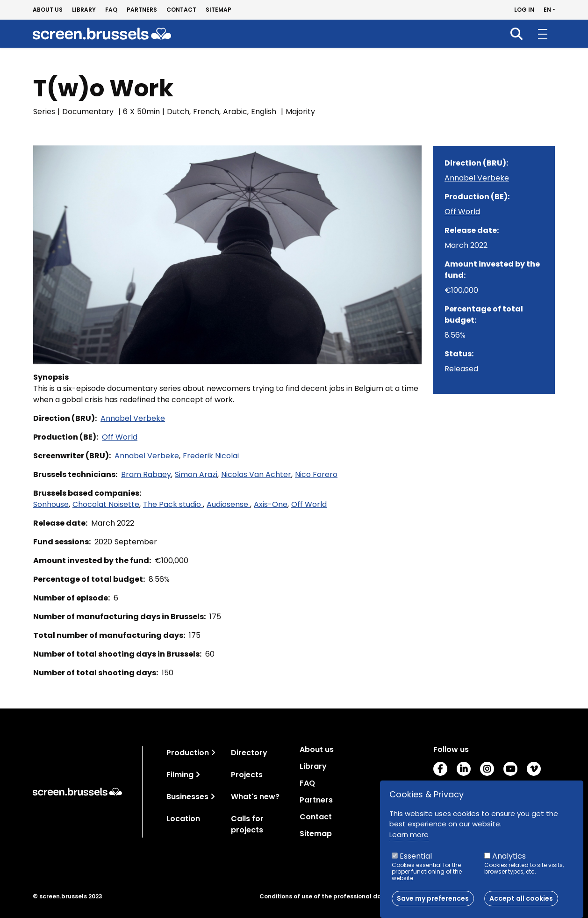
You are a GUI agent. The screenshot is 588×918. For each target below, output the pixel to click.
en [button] (547, 10)
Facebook (440, 769)
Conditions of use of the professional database (332, 896)
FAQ (111, 10)
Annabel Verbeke (133, 418)
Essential (416, 861)
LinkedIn (464, 769)
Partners (142, 10)
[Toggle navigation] (213, 753)
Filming (180, 775)
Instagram (487, 769)
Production (188, 753)
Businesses (187, 797)
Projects (247, 775)
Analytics (509, 861)
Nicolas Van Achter (256, 474)
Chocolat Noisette (106, 504)
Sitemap (219, 10)
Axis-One (271, 504)
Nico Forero (316, 474)
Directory (249, 753)
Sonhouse (51, 504)
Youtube (510, 769)
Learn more (409, 839)
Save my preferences (433, 903)
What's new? (255, 797)
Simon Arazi (196, 474)
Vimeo (534, 769)
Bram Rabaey (146, 474)
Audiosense (228, 504)
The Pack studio (173, 504)
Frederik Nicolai (211, 456)
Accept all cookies (521, 903)
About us (48, 10)
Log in (524, 10)
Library (84, 10)
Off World (120, 437)
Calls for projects (247, 824)
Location (183, 819)
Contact (181, 10)
